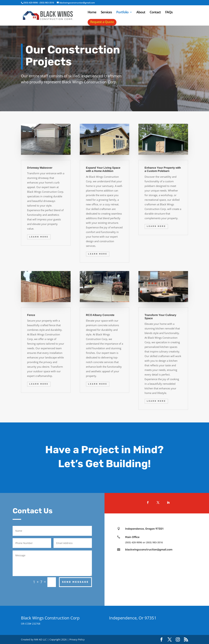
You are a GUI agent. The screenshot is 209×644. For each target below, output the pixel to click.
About (141, 13)
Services (106, 13)
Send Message (75, 582)
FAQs (169, 13)
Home (92, 13)
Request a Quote (102, 22)
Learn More (39, 237)
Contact (155, 13)
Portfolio (122, 13)
